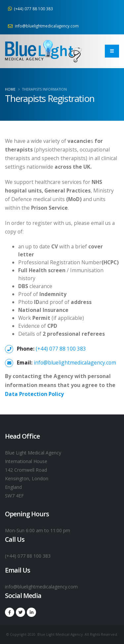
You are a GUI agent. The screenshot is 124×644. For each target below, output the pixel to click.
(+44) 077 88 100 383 (30, 9)
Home (10, 89)
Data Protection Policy (34, 394)
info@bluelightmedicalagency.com (43, 26)
